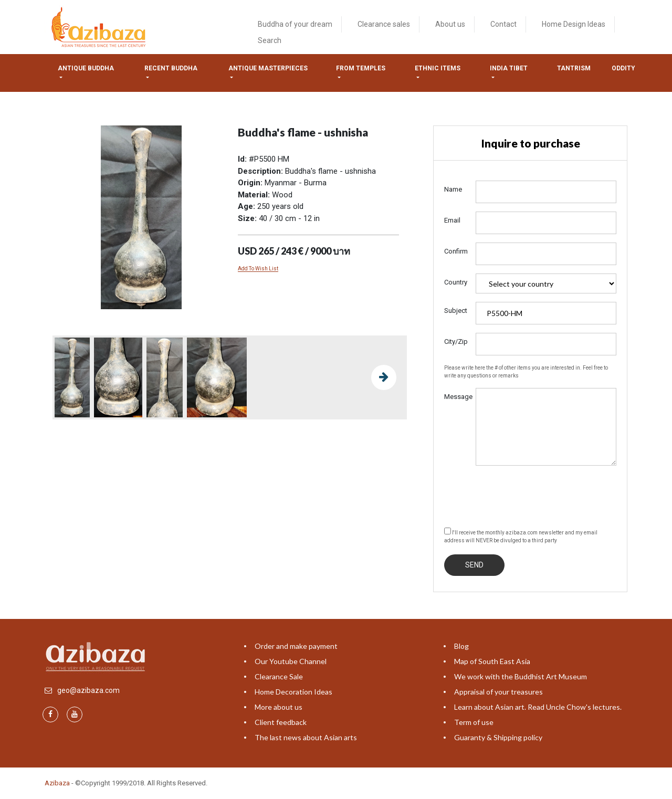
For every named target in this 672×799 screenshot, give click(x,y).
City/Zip (456, 341)
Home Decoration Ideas (293, 692)
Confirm (456, 251)
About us (450, 24)
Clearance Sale (279, 676)
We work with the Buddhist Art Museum (521, 676)
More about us (279, 707)
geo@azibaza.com (88, 690)
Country (456, 282)
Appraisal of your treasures (498, 692)
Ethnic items (438, 68)
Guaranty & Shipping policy (498, 737)
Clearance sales (384, 24)
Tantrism (574, 68)
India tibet (509, 68)
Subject (456, 311)
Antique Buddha (86, 68)
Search (270, 40)
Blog (461, 646)
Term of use (474, 722)
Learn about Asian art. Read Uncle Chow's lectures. (538, 707)
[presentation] (524, 495)
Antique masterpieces (268, 68)
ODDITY (623, 68)
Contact (503, 24)
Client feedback (281, 722)
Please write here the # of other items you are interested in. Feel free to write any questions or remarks (526, 372)
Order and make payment (296, 646)
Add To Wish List (258, 269)
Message (456, 397)
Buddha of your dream (295, 24)
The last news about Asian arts (306, 737)
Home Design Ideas (574, 24)
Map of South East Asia (492, 661)
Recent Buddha (171, 68)
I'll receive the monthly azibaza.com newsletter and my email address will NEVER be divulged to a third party (521, 535)
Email (452, 220)
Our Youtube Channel (291, 661)
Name (453, 189)
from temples (361, 68)
